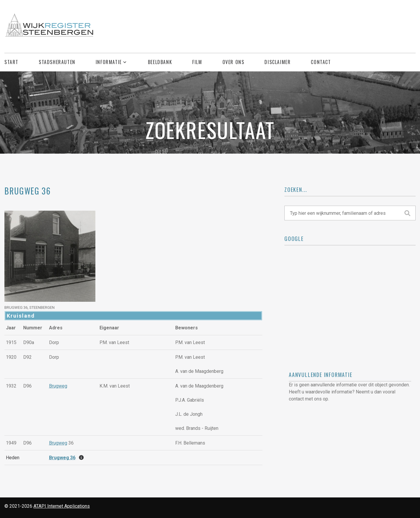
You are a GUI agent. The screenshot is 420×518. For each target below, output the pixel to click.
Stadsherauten (57, 62)
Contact (321, 62)
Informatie (109, 62)
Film (197, 62)
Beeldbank (160, 62)
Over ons (233, 62)
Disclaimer (278, 62)
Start (11, 62)
